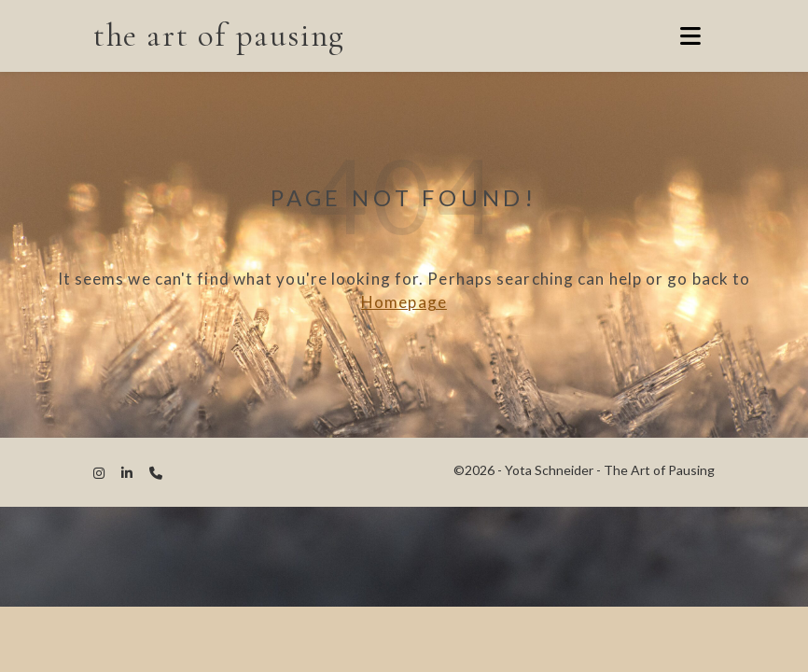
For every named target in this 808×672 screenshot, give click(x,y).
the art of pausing (219, 35)
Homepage (404, 302)
